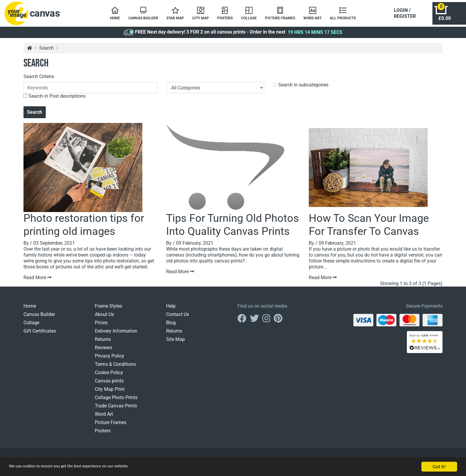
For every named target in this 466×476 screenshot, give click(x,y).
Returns (103, 342)
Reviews (103, 351)
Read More (37, 280)
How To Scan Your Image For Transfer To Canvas (369, 228)
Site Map (175, 342)
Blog (171, 326)
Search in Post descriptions (55, 99)
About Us (104, 317)
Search (47, 51)
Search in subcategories (301, 88)
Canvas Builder (39, 317)
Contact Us (178, 317)
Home (30, 309)
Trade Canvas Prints (116, 409)
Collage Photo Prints (116, 400)
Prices (101, 326)
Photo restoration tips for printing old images (84, 228)
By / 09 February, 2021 (190, 246)
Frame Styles (108, 309)
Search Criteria (39, 79)
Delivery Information (116, 334)
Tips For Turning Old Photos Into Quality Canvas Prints (233, 228)
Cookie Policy (109, 375)
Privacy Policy (110, 359)
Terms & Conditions (115, 367)
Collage (31, 326)
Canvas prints (109, 384)
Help (171, 309)
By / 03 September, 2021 (49, 246)
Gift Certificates (40, 334)
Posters (103, 434)
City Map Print (110, 392)
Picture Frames (111, 425)
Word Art (104, 417)
